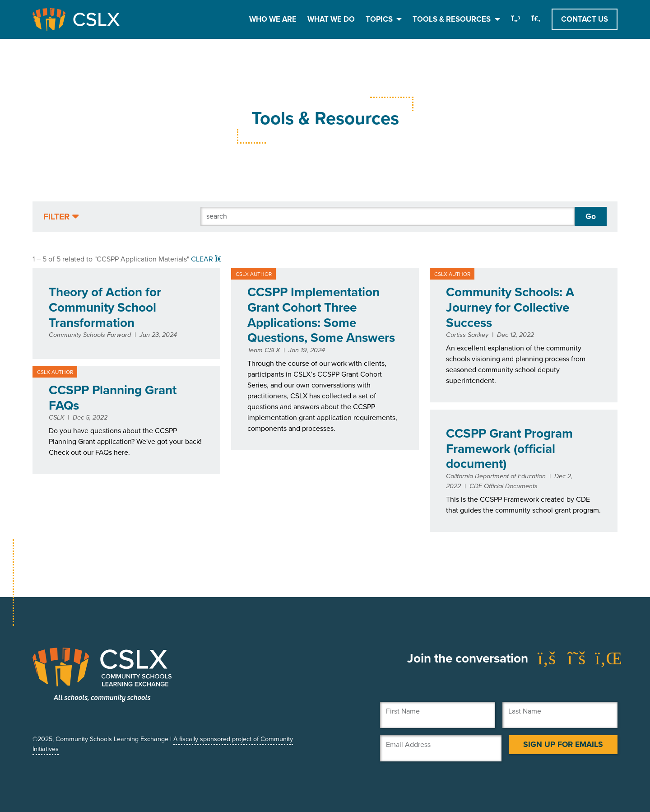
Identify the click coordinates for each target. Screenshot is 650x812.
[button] (61, 217)
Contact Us (585, 19)
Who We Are (273, 19)
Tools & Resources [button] (453, 19)
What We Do (331, 19)
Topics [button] (380, 19)
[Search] (388, 216)
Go (591, 216)
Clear (207, 259)
